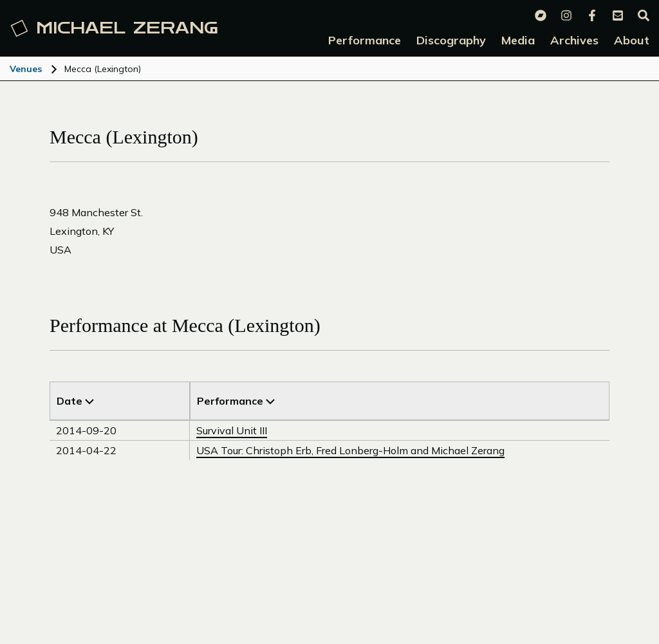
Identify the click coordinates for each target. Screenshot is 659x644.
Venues (26, 69)
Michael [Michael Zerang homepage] (115, 28)
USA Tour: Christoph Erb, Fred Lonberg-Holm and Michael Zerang (350, 450)
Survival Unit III (232, 430)
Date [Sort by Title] (75, 401)
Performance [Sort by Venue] (236, 401)
